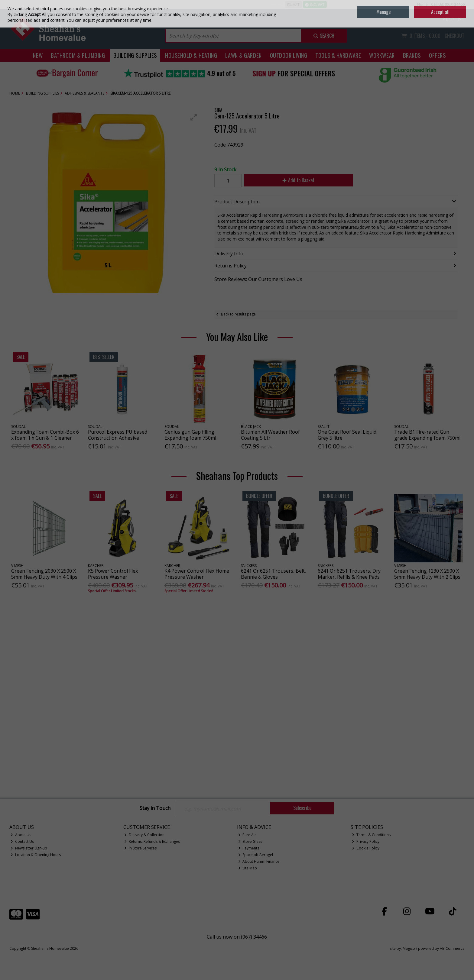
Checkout (455, 36)
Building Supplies (135, 55)
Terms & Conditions (371, 835)
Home (422, 4)
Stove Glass (250, 841)
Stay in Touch (155, 808)
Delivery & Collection (144, 835)
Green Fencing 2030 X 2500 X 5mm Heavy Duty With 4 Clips (44, 574)
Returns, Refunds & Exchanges (152, 841)
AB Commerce (452, 948)
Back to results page (238, 314)
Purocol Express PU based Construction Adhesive (118, 435)
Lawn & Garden (243, 55)
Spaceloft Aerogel (256, 855)
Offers (437, 55)
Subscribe (302, 808)
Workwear (382, 55)
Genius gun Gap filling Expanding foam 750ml (190, 435)
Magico (409, 948)
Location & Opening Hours (36, 855)
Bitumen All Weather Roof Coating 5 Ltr (270, 435)
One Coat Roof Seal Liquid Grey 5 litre (347, 435)
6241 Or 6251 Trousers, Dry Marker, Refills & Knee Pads (349, 574)
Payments (249, 848)
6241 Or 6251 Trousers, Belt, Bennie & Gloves (273, 574)
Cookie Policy (366, 848)
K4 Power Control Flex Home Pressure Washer (197, 574)
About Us (21, 835)
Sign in (448, 18)
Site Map (248, 868)
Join (461, 18)
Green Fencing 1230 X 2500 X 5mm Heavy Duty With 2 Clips (427, 574)
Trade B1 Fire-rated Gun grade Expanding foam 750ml (427, 435)
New (38, 55)
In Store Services (140, 848)
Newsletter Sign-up (29, 848)
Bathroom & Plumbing (78, 55)
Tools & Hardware (338, 55)
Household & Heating (191, 55)
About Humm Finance (259, 861)
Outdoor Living (289, 55)
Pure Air (247, 835)
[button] (194, 117)
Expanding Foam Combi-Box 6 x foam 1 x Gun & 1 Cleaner (45, 435)
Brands (412, 55)
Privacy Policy (366, 841)
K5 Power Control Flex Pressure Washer (113, 574)
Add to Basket (298, 180)
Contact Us (22, 841)
